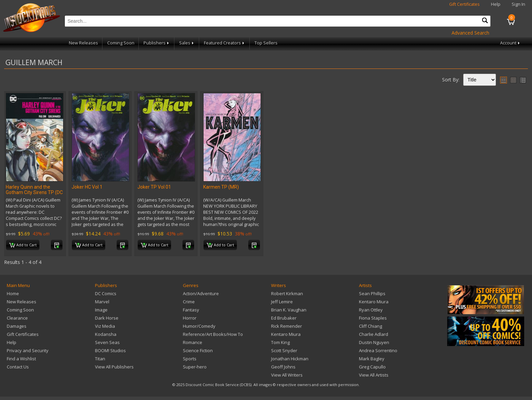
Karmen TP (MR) (221, 187)
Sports (190, 359)
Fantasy (191, 310)
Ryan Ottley (371, 310)
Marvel (102, 302)
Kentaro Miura (286, 334)
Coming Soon (121, 43)
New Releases (83, 43)
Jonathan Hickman (290, 359)
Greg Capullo (372, 367)
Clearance (17, 318)
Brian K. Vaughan (289, 310)
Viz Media (105, 326)
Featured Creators (225, 43)
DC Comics (106, 293)
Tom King (280, 342)
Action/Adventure (201, 293)
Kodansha (106, 334)
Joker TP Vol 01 (154, 187)
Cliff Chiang (370, 326)
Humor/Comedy (199, 326)
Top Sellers (266, 43)
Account (510, 43)
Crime (189, 302)
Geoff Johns (283, 367)
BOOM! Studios (110, 350)
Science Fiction (198, 350)
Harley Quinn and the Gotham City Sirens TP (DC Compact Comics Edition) (34, 192)
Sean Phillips (372, 293)
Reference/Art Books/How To (213, 334)
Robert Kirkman (287, 293)
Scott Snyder (284, 350)
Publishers (157, 43)
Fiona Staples (373, 318)
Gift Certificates (464, 4)
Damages (17, 326)
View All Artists (374, 375)
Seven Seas (107, 342)
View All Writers (287, 375)
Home (13, 293)
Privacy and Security (28, 350)
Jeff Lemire (282, 302)
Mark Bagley (372, 359)
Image (101, 310)
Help (496, 4)
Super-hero (195, 367)
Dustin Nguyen (374, 342)
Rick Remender (287, 326)
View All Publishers (114, 367)
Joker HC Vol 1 (87, 187)
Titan (100, 359)
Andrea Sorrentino (378, 350)
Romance (193, 342)
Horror (190, 318)
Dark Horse (107, 318)
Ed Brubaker (284, 318)
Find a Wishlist (21, 359)
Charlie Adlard (374, 334)
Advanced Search (470, 33)
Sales (187, 43)
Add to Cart (23, 245)
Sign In (518, 4)
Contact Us (18, 367)
